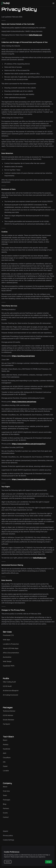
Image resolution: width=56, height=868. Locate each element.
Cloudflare (7, 758)
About (5, 787)
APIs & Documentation (11, 653)
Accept (49, 862)
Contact (6, 817)
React (5, 740)
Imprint (5, 831)
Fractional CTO (8, 635)
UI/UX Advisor (8, 715)
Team (5, 795)
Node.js (6, 744)
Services (7, 632)
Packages (8, 708)
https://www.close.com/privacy (24, 402)
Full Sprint (6, 724)
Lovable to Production (11, 644)
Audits (6, 678)
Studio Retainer (9, 720)
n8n (4, 762)
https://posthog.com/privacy (23, 356)
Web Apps (6, 640)
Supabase (7, 749)
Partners (6, 808)
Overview (6, 791)
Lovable (6, 771)
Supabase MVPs (9, 666)
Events (5, 813)
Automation (7, 657)
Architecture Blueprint (11, 691)
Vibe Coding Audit (9, 682)
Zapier (5, 766)
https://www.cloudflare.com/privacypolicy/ (29, 444)
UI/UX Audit (7, 686)
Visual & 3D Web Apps (11, 648)
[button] (53, 3)
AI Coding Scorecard (10, 695)
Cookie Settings (8, 840)
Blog (5, 804)
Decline (8, 862)
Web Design (7, 661)
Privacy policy (8, 836)
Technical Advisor (9, 711)
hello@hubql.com (35, 35)
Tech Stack (8, 737)
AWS (5, 753)
